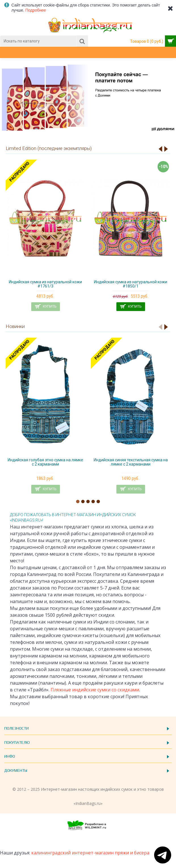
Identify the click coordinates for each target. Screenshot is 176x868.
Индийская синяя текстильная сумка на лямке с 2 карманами (131, 462)
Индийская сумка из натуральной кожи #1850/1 (131, 284)
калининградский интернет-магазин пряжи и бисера (90, 853)
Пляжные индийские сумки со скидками (95, 690)
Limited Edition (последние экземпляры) (49, 148)
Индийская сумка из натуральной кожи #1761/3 (45, 284)
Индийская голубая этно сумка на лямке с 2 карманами (45, 462)
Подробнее (36, 10)
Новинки (15, 326)
